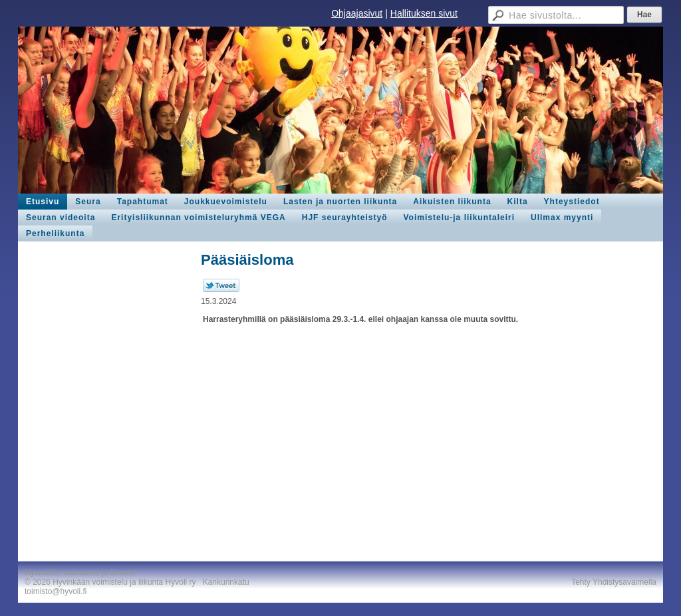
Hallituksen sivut (424, 13)
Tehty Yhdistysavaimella (614, 582)
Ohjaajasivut (357, 13)
